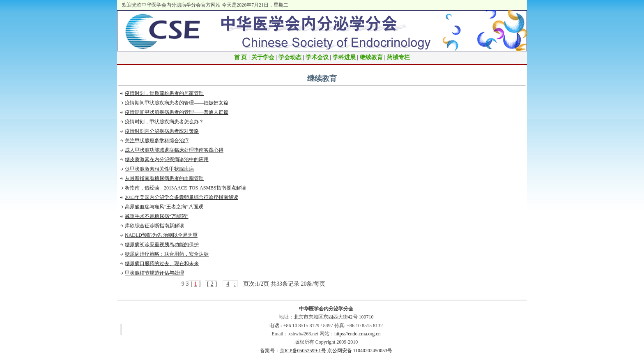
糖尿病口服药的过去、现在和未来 (162, 263)
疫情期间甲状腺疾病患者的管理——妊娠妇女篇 (177, 103)
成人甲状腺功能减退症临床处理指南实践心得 (174, 150)
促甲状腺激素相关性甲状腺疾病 (159, 169)
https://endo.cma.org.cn (358, 334)
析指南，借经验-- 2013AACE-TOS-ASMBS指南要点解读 (185, 188)
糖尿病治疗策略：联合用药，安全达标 (167, 254)
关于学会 (263, 57)
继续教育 (371, 57)
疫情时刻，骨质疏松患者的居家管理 (164, 93)
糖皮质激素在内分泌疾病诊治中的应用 (167, 159)
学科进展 (344, 57)
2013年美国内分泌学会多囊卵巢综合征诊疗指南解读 (182, 197)
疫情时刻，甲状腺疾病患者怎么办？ (164, 122)
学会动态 (290, 57)
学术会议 (317, 57)
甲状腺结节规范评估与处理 (154, 273)
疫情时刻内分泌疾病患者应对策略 (162, 131)
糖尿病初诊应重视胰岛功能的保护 (162, 245)
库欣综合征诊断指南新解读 (154, 226)
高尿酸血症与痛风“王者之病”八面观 (164, 207)
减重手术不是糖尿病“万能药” (157, 216)
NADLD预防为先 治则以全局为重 (161, 235)
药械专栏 (398, 57)
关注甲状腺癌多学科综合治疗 (157, 141)
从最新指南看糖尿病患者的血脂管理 (164, 178)
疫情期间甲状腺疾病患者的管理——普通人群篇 (177, 112)
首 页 (241, 57)
